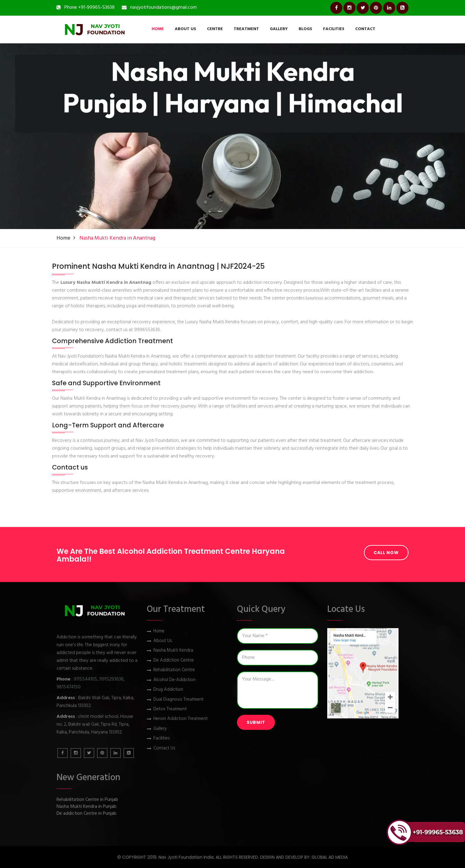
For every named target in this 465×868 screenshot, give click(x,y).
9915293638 (111, 679)
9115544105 (85, 679)
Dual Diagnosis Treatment (179, 700)
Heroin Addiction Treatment (181, 719)
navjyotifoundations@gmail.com (163, 8)
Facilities (334, 29)
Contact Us (164, 748)
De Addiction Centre (174, 660)
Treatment (246, 29)
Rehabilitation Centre (174, 670)
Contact (365, 29)
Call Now (386, 553)
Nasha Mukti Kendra (173, 651)
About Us (185, 29)
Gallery (279, 29)
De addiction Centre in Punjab (86, 814)
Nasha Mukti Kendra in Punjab (86, 807)
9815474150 (69, 687)
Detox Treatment (170, 709)
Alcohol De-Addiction (174, 680)
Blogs (305, 29)
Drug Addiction (168, 690)
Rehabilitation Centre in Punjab (87, 800)
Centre (215, 29)
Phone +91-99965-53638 (89, 8)
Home (158, 29)
